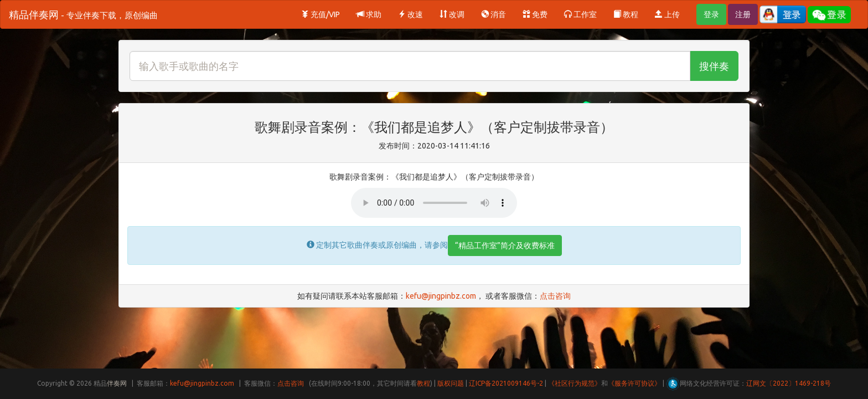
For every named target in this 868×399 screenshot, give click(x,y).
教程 (626, 14)
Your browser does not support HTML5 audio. (434, 203)
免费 (535, 14)
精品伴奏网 (83, 14)
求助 (369, 14)
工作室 (580, 14)
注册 (743, 14)
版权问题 (451, 383)
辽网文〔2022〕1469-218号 (789, 383)
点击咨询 (555, 296)
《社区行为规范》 (575, 383)
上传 (667, 14)
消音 (494, 14)
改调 (452, 14)
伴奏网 (117, 383)
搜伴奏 (714, 66)
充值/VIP (321, 14)
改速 (410, 14)
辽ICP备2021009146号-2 (506, 383)
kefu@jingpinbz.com (441, 296)
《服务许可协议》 (634, 383)
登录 (711, 14)
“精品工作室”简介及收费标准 (505, 245)
